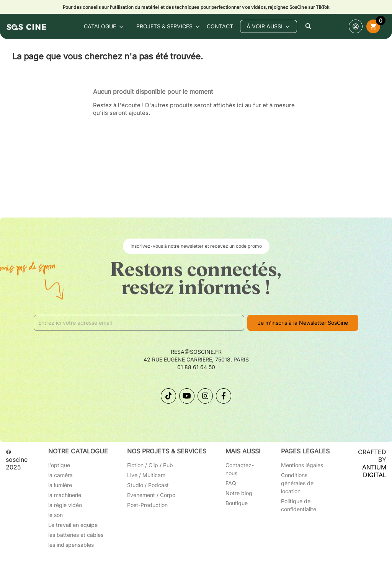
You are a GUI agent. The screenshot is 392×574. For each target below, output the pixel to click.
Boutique (237, 503)
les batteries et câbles (76, 535)
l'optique (59, 465)
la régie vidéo (65, 505)
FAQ (231, 483)
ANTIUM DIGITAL (374, 471)
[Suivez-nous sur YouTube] (187, 396)
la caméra (60, 475)
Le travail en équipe (73, 525)
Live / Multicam (146, 475)
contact (220, 26)
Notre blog (239, 493)
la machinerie (65, 495)
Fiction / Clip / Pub (150, 465)
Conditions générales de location (297, 483)
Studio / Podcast (148, 485)
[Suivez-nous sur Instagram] (205, 396)
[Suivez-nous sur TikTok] (168, 396)
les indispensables (71, 545)
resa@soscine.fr (196, 352)
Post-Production (147, 505)
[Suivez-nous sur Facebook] (224, 396)
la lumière (60, 485)
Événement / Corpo (151, 495)
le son (56, 515)
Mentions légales (302, 465)
